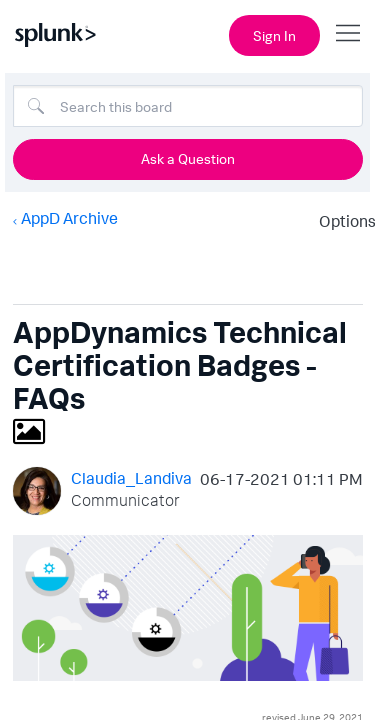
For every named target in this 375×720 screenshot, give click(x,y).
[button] (188, 608)
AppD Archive (68, 218)
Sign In (274, 35)
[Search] (188, 106)
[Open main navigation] (348, 33)
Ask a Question (188, 158)
